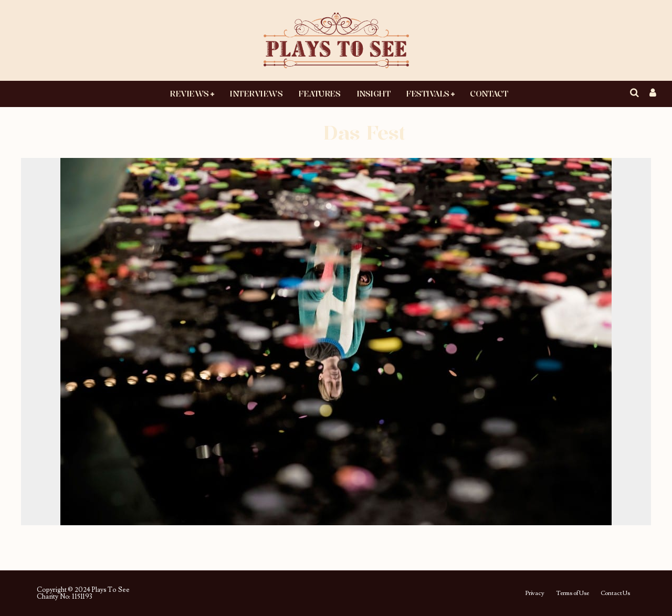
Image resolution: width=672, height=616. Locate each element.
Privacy (535, 593)
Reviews (189, 93)
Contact (489, 93)
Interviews (256, 93)
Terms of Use (573, 593)
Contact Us (615, 593)
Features (319, 93)
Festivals (428, 93)
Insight (374, 93)
